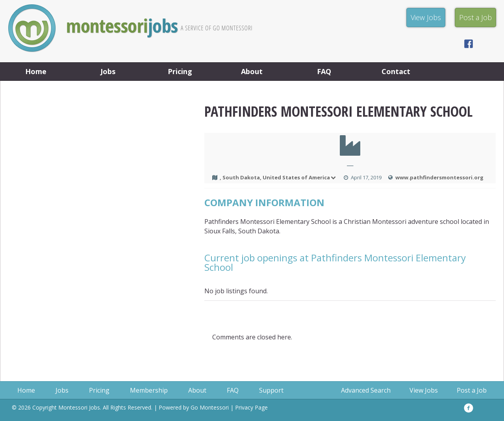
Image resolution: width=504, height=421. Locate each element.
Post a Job (472, 390)
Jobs (108, 71)
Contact (396, 71)
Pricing (180, 71)
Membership (149, 390)
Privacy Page (251, 407)
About (252, 71)
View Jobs (424, 390)
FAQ (324, 71)
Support (271, 390)
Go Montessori (210, 407)
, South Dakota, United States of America (278, 177)
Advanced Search (366, 390)
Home (36, 71)
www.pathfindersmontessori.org (439, 177)
